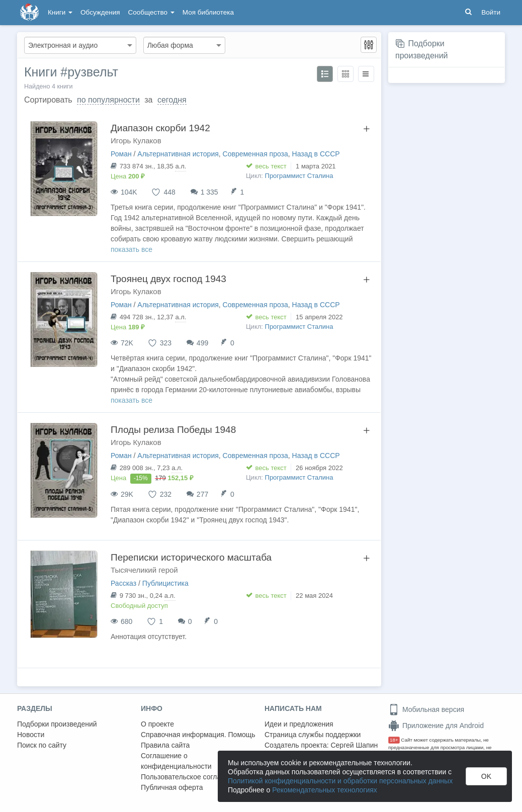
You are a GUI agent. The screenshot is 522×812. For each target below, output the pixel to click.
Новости (31, 735)
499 (202, 343)
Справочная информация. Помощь (198, 735)
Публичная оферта (172, 787)
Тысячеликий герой (144, 570)
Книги (60, 12)
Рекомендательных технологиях (325, 790)
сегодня (172, 100)
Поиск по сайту (42, 745)
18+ (394, 740)
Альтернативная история (178, 154)
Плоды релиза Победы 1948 (173, 430)
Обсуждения (100, 12)
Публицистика (165, 583)
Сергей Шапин (354, 745)
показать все (132, 249)
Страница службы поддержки (313, 735)
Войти (491, 12)
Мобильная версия (426, 709)
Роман (121, 154)
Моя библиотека (208, 12)
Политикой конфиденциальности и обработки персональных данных (340, 781)
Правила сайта (165, 745)
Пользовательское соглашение (192, 777)
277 (202, 494)
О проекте (157, 724)
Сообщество (151, 12)
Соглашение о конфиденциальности (176, 761)
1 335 (209, 192)
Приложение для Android (436, 726)
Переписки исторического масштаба (191, 557)
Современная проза (255, 154)
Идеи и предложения (299, 724)
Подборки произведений (57, 724)
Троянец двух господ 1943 (168, 279)
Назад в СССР (316, 154)
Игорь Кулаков (136, 141)
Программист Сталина (299, 176)
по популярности (108, 100)
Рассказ (123, 583)
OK (486, 776)
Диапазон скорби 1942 (160, 128)
